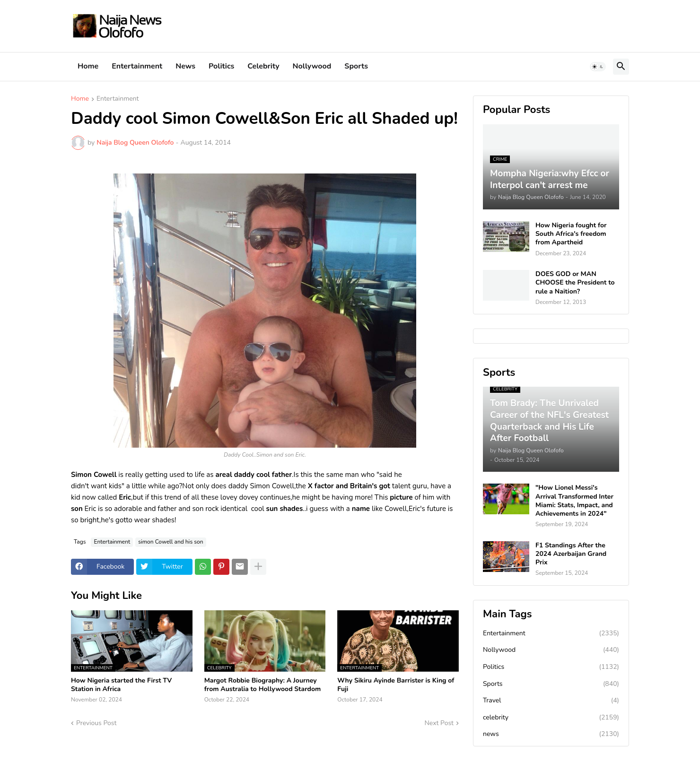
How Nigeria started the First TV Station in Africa (121, 685)
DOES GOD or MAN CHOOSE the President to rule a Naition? (575, 283)
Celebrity (263, 66)
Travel (551, 701)
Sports (356, 66)
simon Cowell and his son (171, 542)
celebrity (551, 718)
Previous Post (96, 723)
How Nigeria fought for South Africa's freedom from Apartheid (571, 234)
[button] (598, 67)
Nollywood (312, 66)
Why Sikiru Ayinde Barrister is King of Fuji (396, 685)
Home (88, 66)
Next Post (439, 723)
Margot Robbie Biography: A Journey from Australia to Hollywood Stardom (263, 685)
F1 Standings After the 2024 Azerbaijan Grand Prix (571, 554)
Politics (221, 66)
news (551, 734)
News (185, 66)
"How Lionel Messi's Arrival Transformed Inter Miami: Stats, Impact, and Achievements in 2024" (574, 501)
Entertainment (137, 66)
